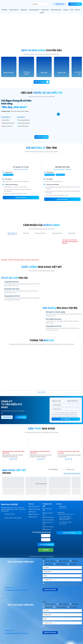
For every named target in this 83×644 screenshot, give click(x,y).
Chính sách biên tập (49, 520)
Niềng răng (24, 10)
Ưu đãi (71, 10)
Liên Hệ (42, 13)
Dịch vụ (45, 559)
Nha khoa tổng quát (56, 10)
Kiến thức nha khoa (49, 527)
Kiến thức (78, 10)
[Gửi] (48, 4)
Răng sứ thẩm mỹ (14, 10)
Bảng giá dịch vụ (48, 529)
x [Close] (2, 598)
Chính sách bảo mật (49, 517)
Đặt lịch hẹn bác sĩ (21, 197)
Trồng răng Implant (34, 10)
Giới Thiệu (5, 10)
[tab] (12, 233)
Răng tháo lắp (45, 10)
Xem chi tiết (13, 459)
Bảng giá (66, 10)
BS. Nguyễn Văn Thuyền (21, 167)
